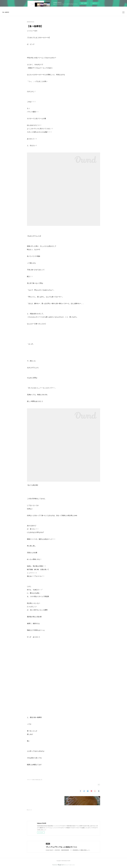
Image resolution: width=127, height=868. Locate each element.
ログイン (95, 3)
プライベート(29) (31, 780)
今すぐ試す (84, 3)
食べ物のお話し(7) (38, 780)
